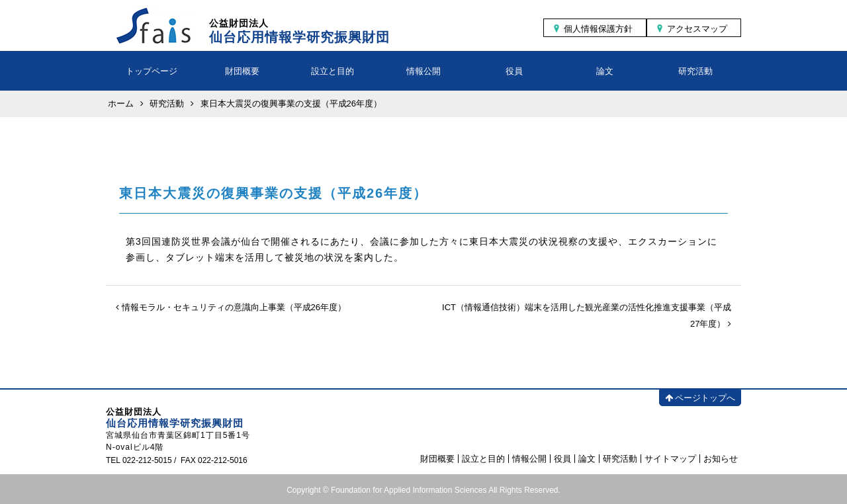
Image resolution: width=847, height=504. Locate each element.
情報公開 (423, 71)
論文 (605, 71)
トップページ (152, 71)
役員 (514, 71)
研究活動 (695, 71)
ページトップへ (700, 398)
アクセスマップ (697, 29)
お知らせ (721, 459)
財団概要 (242, 71)
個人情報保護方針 (598, 29)
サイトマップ (670, 459)
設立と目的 (333, 71)
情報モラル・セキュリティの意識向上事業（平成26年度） (231, 307)
